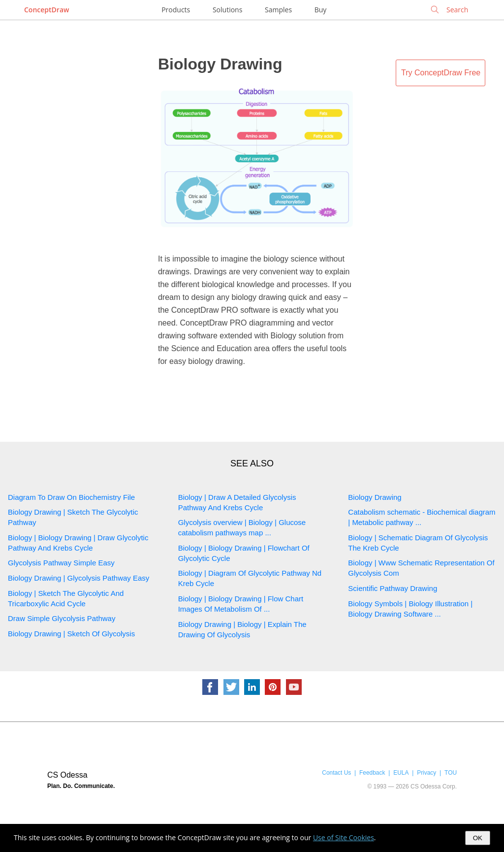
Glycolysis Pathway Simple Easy (61, 563)
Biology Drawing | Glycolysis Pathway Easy (79, 578)
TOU (451, 773)
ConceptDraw (47, 10)
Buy (321, 10)
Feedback (372, 773)
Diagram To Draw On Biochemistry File (71, 497)
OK (478, 838)
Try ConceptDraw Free (441, 73)
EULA (401, 773)
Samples (278, 10)
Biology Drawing (220, 64)
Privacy (426, 773)
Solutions (227, 10)
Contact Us (336, 773)
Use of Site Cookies (344, 837)
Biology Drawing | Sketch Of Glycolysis (71, 634)
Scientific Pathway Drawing (393, 588)
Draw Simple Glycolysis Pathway (62, 618)
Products (176, 10)
